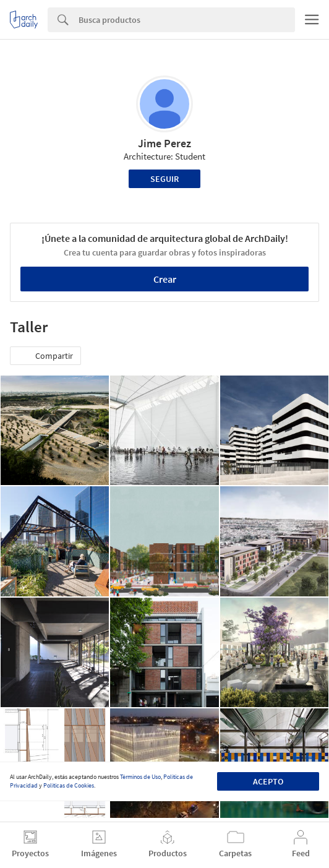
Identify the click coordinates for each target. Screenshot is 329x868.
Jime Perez (164, 143)
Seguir (164, 179)
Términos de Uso (140, 777)
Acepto (268, 781)
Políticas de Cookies (69, 785)
